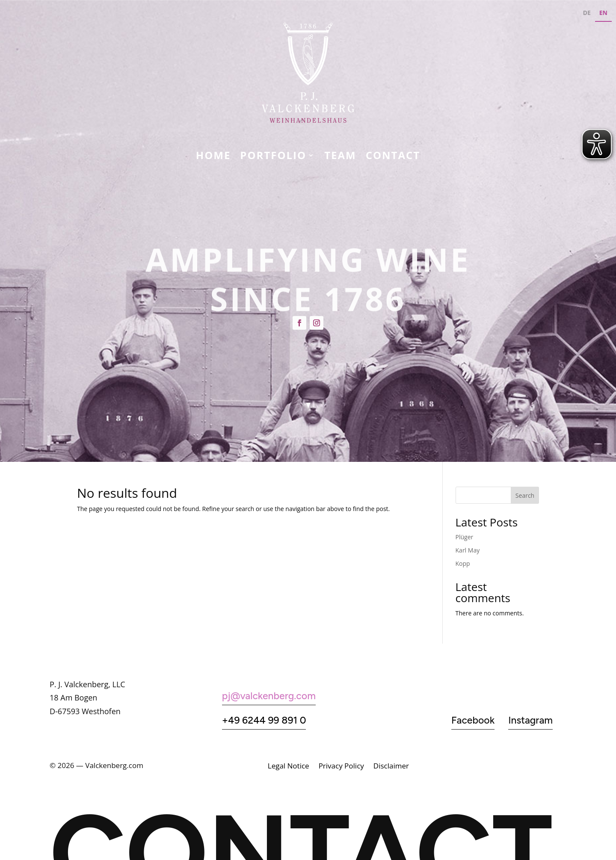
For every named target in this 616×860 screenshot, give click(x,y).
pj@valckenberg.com (269, 696)
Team (340, 157)
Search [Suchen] (525, 495)
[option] (587, 14)
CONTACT (393, 157)
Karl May (468, 550)
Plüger (465, 537)
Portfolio (273, 157)
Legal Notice (289, 767)
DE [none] (587, 13)
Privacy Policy (341, 767)
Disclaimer (391, 767)
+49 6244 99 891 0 (264, 720)
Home (213, 157)
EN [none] (603, 13)
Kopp (463, 563)
